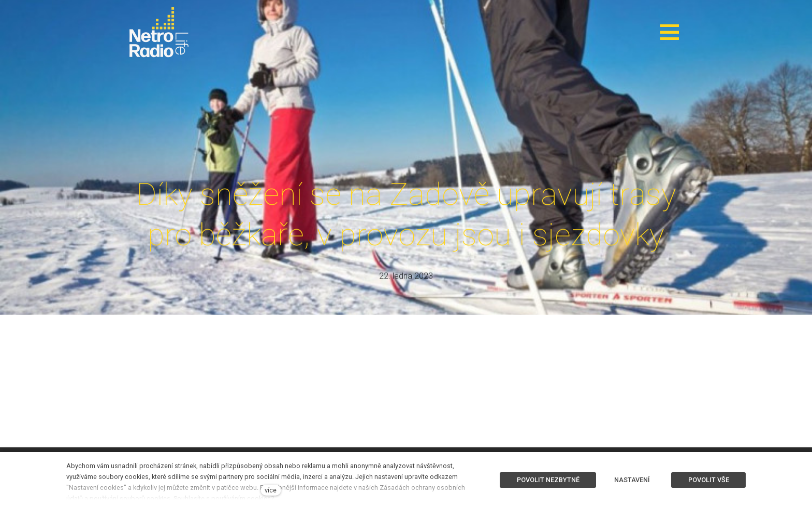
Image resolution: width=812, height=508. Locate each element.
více (271, 490)
